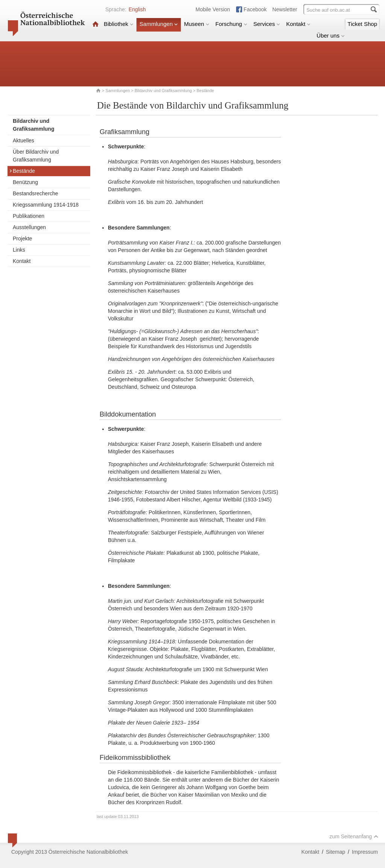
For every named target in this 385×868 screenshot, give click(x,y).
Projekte (22, 239)
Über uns (331, 35)
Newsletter (285, 9)
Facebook (255, 9)
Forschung (231, 24)
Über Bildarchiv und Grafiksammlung (36, 156)
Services (267, 24)
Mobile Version (213, 9)
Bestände (22, 171)
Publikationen (29, 216)
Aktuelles (23, 140)
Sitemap (336, 852)
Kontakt (298, 24)
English (137, 9)
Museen (196, 24)
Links (19, 250)
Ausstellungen (29, 227)
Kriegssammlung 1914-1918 (46, 205)
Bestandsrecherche (36, 193)
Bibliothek (119, 24)
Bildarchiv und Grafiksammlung (163, 91)
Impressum (365, 852)
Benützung (25, 182)
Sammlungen (159, 24)
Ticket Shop (362, 24)
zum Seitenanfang (354, 836)
